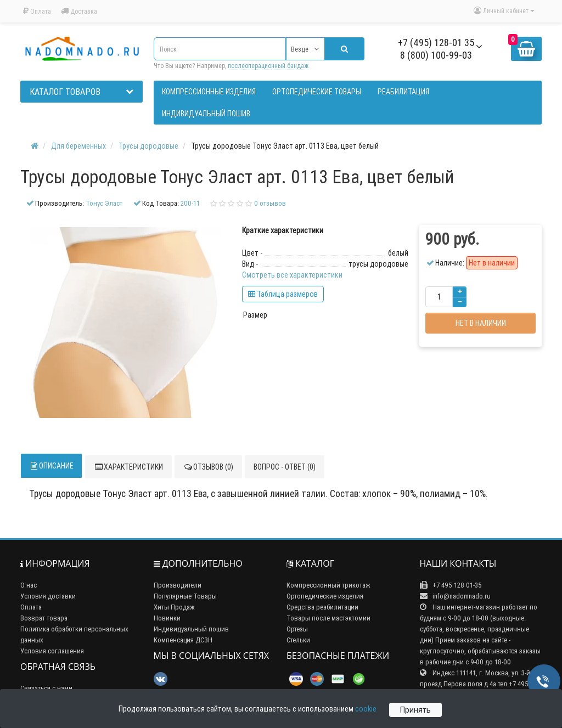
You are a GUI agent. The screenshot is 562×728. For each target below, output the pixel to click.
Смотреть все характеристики (292, 275)
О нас (29, 585)
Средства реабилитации (322, 607)
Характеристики (128, 467)
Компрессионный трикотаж (328, 585)
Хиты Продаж (174, 607)
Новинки (167, 618)
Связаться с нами (46, 688)
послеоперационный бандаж (268, 66)
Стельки (298, 640)
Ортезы (297, 629)
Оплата (37, 11)
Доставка (79, 11)
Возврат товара (44, 618)
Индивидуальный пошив (191, 629)
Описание (51, 466)
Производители (178, 585)
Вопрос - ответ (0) (285, 467)
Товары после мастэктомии (328, 618)
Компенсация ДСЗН (183, 640)
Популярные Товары (185, 596)
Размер (255, 315)
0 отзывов (270, 203)
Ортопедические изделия (325, 596)
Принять (415, 710)
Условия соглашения (52, 651)
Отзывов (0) (208, 467)
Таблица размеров (283, 294)
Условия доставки (48, 596)
